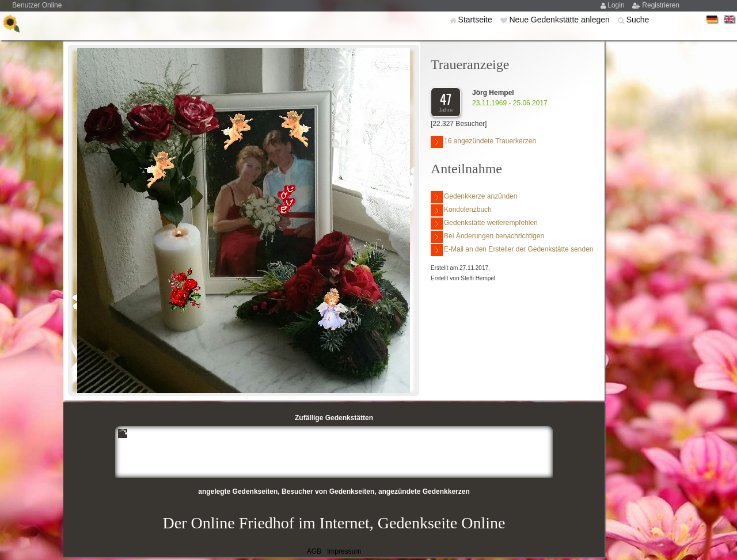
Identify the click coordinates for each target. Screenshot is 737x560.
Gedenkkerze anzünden (474, 197)
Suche (638, 20)
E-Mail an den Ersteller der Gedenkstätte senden (512, 250)
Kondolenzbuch (461, 210)
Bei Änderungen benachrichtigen (487, 237)
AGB (314, 551)
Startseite (476, 20)
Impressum (344, 551)
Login (617, 5)
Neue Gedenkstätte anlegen (560, 20)
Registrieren (661, 5)
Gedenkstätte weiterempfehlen (484, 224)
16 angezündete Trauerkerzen (483, 142)
